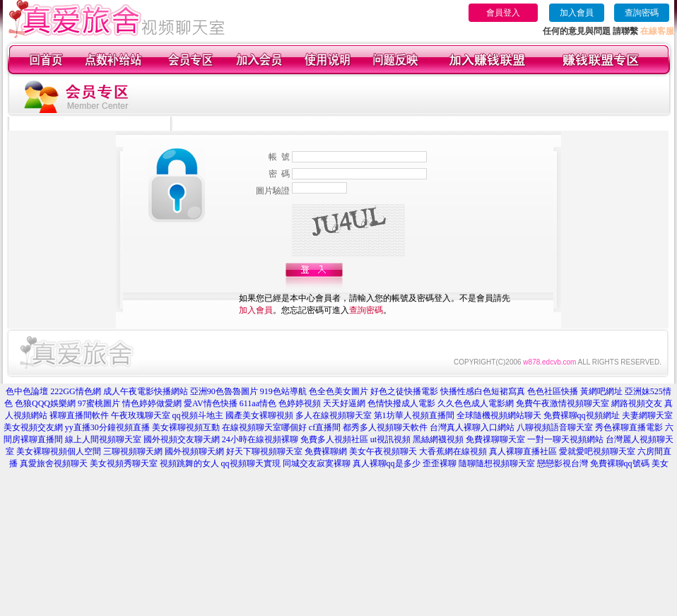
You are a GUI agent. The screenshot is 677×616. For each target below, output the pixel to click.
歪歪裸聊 (440, 463)
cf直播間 (325, 427)
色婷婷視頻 (300, 403)
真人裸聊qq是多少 (387, 463)
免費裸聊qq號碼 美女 (629, 463)
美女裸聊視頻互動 (186, 427)
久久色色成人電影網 (476, 403)
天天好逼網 (344, 403)
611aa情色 (258, 403)
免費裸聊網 (326, 451)
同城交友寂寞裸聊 (317, 463)
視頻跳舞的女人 (189, 463)
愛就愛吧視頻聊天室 (597, 451)
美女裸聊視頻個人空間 (59, 451)
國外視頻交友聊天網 (182, 439)
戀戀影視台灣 (563, 463)
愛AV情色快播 (211, 403)
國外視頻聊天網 (194, 451)
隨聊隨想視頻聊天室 (497, 463)
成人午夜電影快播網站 (146, 391)
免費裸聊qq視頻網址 (582, 415)
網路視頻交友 (637, 403)
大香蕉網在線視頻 (453, 451)
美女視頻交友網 (33, 427)
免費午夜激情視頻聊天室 (563, 403)
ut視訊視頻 (390, 439)
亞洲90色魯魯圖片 (224, 391)
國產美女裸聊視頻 (259, 415)
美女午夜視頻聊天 (383, 451)
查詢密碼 (642, 13)
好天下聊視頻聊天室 (264, 451)
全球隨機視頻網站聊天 (499, 415)
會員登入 (503, 13)
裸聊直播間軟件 (79, 415)
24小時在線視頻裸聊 (260, 439)
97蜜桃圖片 (99, 403)
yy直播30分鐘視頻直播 (107, 427)
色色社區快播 (553, 391)
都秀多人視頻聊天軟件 (385, 427)
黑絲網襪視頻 (438, 439)
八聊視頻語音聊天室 (555, 427)
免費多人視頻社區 (334, 439)
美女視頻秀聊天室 (124, 463)
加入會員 (577, 13)
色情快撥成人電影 (401, 403)
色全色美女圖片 (338, 391)
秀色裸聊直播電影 (629, 427)
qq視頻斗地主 (198, 415)
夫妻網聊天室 (647, 415)
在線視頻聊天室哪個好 (264, 427)
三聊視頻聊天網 (133, 451)
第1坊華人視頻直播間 (414, 415)
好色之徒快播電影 (404, 391)
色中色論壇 (27, 391)
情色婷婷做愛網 (152, 403)
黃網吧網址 (601, 391)
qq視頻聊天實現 (251, 463)
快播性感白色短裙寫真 (483, 391)
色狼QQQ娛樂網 (45, 403)
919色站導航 (283, 391)
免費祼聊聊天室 (495, 439)
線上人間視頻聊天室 (103, 439)
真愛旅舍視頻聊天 (54, 463)
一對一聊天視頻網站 (565, 439)
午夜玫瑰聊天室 (141, 415)
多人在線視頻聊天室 (334, 415)
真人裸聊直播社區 (523, 451)
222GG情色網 (75, 391)
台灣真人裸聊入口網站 (472, 427)
